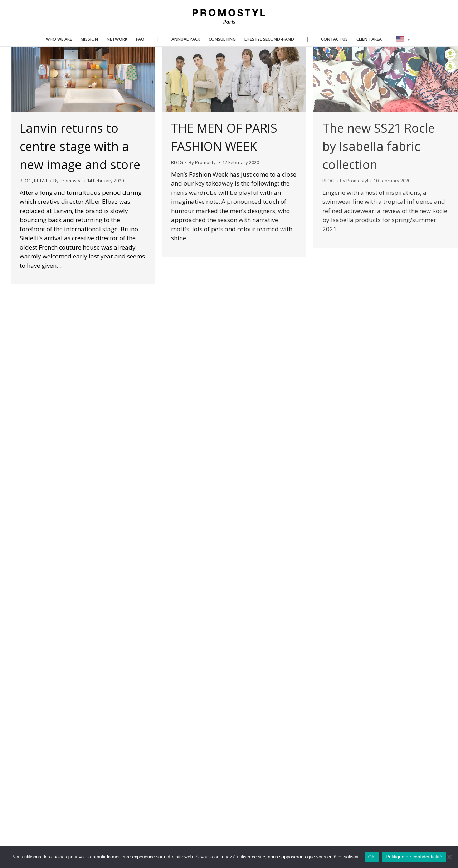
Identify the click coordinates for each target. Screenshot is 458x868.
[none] (403, 39)
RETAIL (41, 181)
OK (372, 857)
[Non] (449, 857)
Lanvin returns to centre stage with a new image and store (80, 146)
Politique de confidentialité (414, 857)
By (67, 181)
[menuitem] (403, 39)
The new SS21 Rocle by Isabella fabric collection (379, 146)
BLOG (26, 181)
